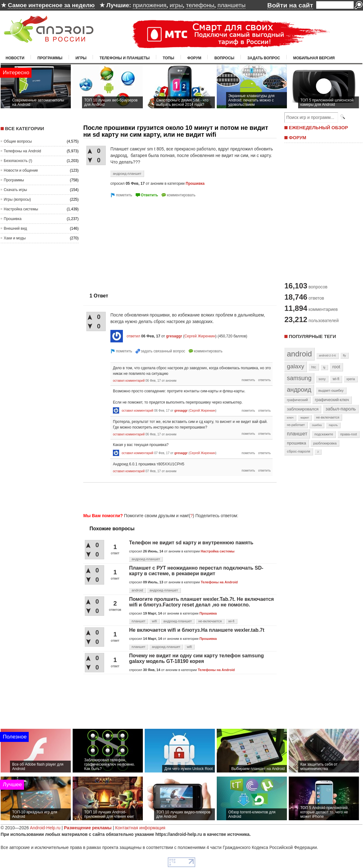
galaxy (295, 366)
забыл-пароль (341, 409)
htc (314, 367)
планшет (138, 621)
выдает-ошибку (331, 390)
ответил (133, 336)
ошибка (317, 425)
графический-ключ (332, 400)
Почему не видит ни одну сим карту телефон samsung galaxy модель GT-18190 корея (196, 658)
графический (297, 400)
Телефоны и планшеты (125, 58)
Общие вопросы (18, 141)
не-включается (210, 621)
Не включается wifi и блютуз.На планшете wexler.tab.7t (197, 630)
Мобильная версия (314, 58)
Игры (81, 58)
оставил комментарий (129, 381)
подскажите (324, 434)
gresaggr (174, 336)
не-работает (296, 425)
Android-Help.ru (45, 828)
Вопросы (224, 58)
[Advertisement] (136, 243)
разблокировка (325, 443)
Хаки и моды (15, 238)
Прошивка (13, 219)
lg (324, 367)
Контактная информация (140, 828)
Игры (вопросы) (17, 199)
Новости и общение (21, 170)
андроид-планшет (127, 174)
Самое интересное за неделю (51, 5)
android (137, 590)
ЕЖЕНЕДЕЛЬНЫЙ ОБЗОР (318, 128)
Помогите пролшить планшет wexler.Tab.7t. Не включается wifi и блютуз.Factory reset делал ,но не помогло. (201, 602)
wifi (154, 621)
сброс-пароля (299, 451)
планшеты (231, 5)
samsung (299, 378)
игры (176, 5)
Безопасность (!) (18, 161)
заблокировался (303, 409)
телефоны (200, 5)
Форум (194, 58)
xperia (351, 379)
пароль (333, 425)
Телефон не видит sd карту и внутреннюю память (191, 543)
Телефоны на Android (22, 151)
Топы (169, 58)
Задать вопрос (264, 58)
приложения (150, 5)
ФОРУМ (298, 137)
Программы (50, 58)
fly (345, 355)
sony (322, 379)
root (336, 367)
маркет (305, 418)
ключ (290, 418)
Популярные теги (312, 336)
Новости (15, 58)
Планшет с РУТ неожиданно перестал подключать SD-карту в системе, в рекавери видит (196, 571)
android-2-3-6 (327, 356)
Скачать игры (15, 190)
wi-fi (231, 621)
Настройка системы (21, 209)
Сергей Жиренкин (200, 336)
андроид (299, 390)
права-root (349, 434)
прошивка (297, 443)
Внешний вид (15, 228)
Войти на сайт (290, 5)
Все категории (24, 128)
